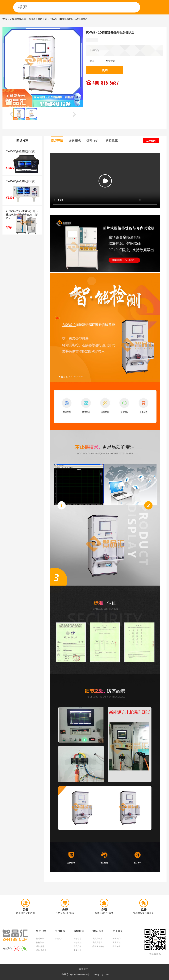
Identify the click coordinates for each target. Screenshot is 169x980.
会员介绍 (78, 946)
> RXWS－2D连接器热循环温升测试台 (68, 19)
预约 (105, 70)
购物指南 (78, 939)
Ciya (107, 974)
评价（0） (93, 141)
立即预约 (151, 141)
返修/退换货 (41, 950)
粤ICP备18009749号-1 (81, 974)
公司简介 (117, 939)
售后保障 (112, 141)
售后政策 (40, 939)
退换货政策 (97, 939)
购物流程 (78, 943)
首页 (5, 19)
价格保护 (40, 943)
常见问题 (78, 950)
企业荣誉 (117, 946)
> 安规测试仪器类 (17, 19)
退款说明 (40, 946)
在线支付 (59, 939)
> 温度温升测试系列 (37, 19)
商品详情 (57, 141)
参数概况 (75, 141)
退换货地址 (97, 943)
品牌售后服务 (98, 946)
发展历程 (117, 943)
